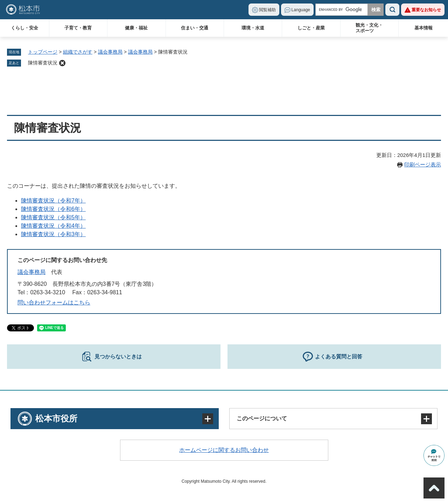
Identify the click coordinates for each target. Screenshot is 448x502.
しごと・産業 (311, 28)
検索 (392, 10)
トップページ (43, 52)
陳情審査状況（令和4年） (53, 226)
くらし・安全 (24, 28)
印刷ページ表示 (423, 164)
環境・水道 (253, 28)
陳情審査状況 (43, 63)
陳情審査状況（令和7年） (53, 201)
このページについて (262, 418)
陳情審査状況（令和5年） (53, 217)
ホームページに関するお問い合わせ (224, 450)
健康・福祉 (136, 28)
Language (301, 10)
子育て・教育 (78, 28)
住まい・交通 (195, 28)
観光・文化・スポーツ (369, 28)
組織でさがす (78, 52)
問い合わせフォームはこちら (54, 302)
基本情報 (423, 28)
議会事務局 (110, 52)
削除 (62, 63)
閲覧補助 (267, 10)
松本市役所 (56, 418)
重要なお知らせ (426, 10)
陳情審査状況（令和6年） (53, 209)
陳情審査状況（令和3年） (53, 234)
